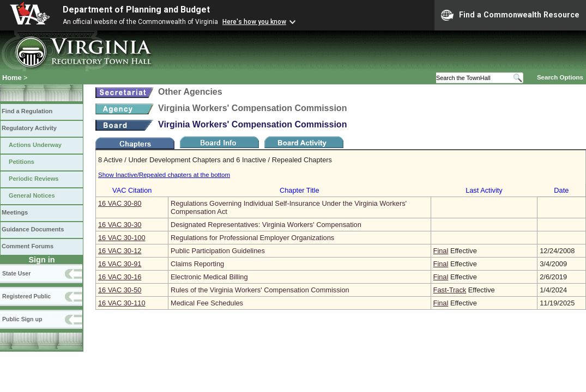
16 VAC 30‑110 (122, 303)
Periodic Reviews (34, 179)
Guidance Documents (33, 229)
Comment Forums (28, 246)
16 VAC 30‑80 (120, 203)
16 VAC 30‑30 (120, 225)
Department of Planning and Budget (136, 10)
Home (12, 78)
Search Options (560, 77)
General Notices (32, 195)
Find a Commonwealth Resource (510, 15)
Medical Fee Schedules (207, 303)
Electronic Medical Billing (209, 277)
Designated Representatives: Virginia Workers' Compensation (266, 225)
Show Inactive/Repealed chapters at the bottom (164, 175)
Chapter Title (300, 190)
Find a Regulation (27, 111)
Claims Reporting (197, 264)
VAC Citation (132, 190)
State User (16, 273)
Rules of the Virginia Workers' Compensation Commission (260, 290)
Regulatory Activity (29, 128)
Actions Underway (35, 145)
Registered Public (26, 296)
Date (561, 190)
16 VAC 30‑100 (122, 238)
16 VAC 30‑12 (120, 251)
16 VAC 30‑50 (120, 290)
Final (441, 251)
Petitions (22, 162)
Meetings (15, 212)
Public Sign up (22, 319)
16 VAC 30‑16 (120, 277)
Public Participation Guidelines (218, 251)
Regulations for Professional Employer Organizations (252, 238)
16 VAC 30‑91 (120, 264)
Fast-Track (450, 290)
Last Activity (484, 190)
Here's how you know (254, 22)
